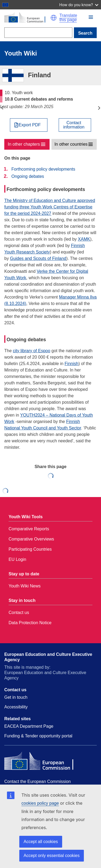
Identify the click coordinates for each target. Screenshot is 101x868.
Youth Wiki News (25, 586)
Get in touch (16, 697)
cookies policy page (40, 803)
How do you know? (79, 5)
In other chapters (24, 144)
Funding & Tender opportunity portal (38, 736)
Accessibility (16, 707)
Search (85, 33)
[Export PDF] (29, 125)
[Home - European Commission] (27, 18)
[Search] (38, 33)
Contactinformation (74, 125)
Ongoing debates (28, 176)
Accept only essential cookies (52, 856)
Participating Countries (30, 549)
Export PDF (30, 125)
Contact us (19, 613)
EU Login (17, 559)
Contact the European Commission (38, 781)
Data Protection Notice (30, 623)
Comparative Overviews (31, 539)
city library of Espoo (32, 351)
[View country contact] (75, 125)
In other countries (71, 144)
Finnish (72, 364)
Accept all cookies (41, 842)
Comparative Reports (29, 529)
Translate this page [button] (68, 18)
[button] (54, 18)
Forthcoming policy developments (43, 169)
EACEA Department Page (29, 726)
